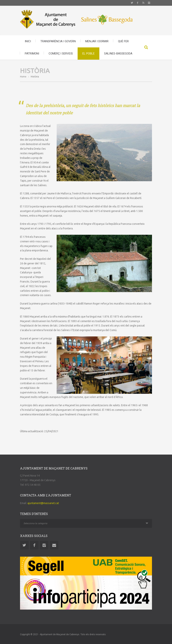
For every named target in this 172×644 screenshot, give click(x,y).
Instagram (149, 3)
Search (146, 47)
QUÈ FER (123, 41)
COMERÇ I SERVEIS (61, 54)
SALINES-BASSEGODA (118, 54)
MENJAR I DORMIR (97, 41)
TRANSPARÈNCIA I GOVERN (58, 41)
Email (54, 545)
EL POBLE (88, 54)
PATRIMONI (32, 54)
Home (23, 77)
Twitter (132, 3)
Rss (143, 3)
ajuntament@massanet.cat (43, 503)
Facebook (138, 3)
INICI (28, 41)
